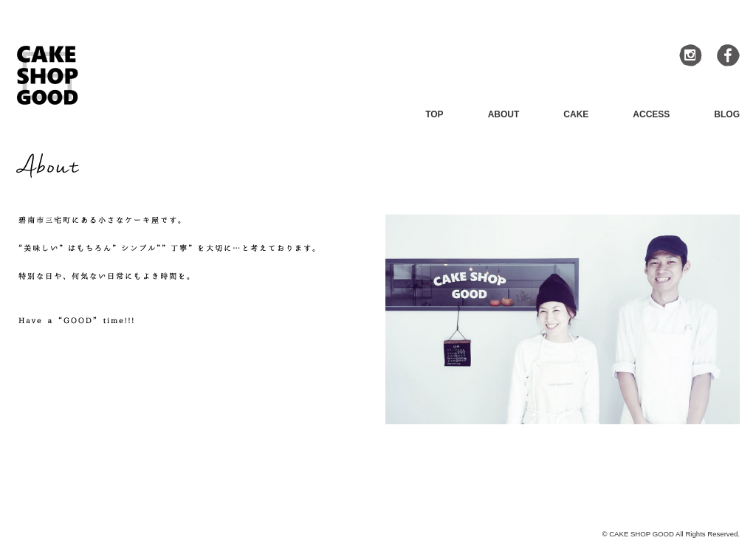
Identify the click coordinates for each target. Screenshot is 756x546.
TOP (434, 114)
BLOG (727, 114)
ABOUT (504, 114)
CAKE (576, 114)
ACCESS (651, 114)
